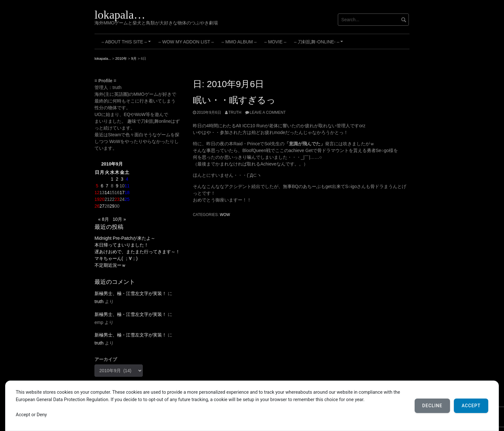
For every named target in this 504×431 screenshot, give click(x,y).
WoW (225, 215)
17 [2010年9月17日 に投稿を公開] (122, 193)
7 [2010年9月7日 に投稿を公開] (107, 186)
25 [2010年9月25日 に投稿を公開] (127, 199)
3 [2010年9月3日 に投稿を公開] (122, 179)
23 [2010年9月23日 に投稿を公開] (117, 199)
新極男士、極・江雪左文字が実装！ (130, 293)
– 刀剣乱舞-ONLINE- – (319, 44)
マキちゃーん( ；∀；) (116, 258)
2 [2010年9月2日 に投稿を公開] (117, 179)
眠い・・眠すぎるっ (234, 100)
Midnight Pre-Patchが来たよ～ (125, 238)
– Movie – (275, 42)
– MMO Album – (239, 42)
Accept (471, 406)
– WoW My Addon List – (186, 42)
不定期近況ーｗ (110, 265)
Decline (432, 406)
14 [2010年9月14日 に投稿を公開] (107, 193)
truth (235, 112)
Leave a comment (268, 112)
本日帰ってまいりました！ (122, 245)
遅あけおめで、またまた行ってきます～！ (137, 252)
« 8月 (103, 219)
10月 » (119, 219)
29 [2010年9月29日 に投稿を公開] (112, 206)
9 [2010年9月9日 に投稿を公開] (117, 186)
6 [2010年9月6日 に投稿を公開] (102, 186)
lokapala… (120, 15)
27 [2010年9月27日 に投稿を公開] (102, 206)
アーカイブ (106, 359)
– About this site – (127, 44)
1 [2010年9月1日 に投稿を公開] (112, 179)
